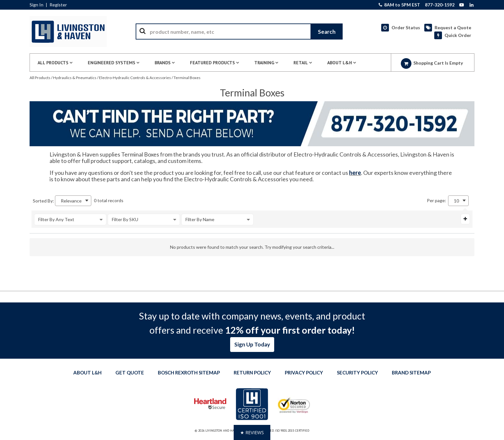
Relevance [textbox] (71, 201)
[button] (252, 432)
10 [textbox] (456, 201)
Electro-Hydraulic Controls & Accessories (135, 78)
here (355, 173)
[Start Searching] (327, 31)
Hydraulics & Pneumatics (75, 78)
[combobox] (239, 31)
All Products (40, 78)
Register (58, 5)
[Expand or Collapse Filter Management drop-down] (465, 219)
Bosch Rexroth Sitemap (189, 373)
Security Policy (357, 373)
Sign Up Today (252, 344)
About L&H (87, 373)
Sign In (36, 5)
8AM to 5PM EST (399, 5)
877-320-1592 (440, 5)
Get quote (130, 373)
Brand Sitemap (411, 373)
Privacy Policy (304, 373)
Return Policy (252, 373)
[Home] (68, 31)
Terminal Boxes (187, 78)
